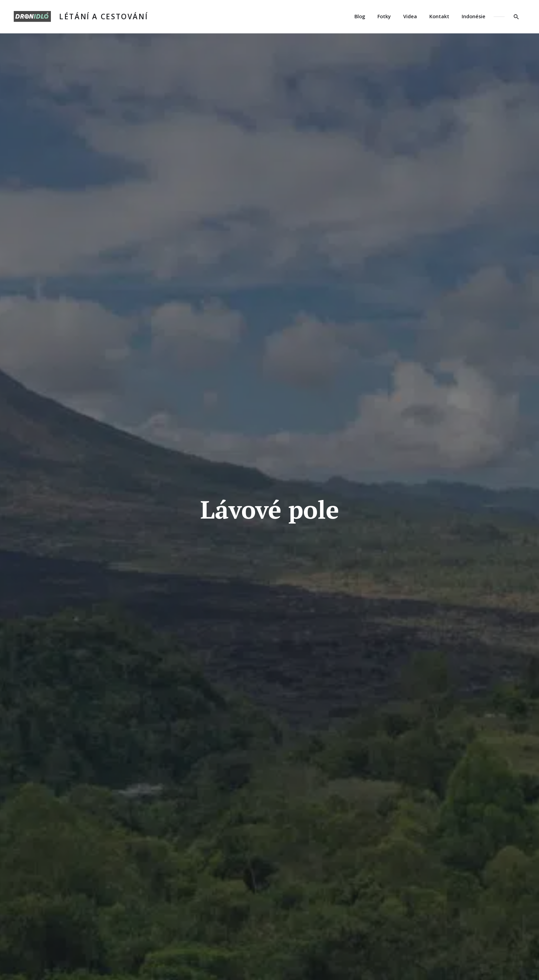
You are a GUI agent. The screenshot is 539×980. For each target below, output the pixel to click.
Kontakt (439, 16)
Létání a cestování (103, 17)
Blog (360, 16)
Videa (410, 16)
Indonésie (474, 16)
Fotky (384, 16)
